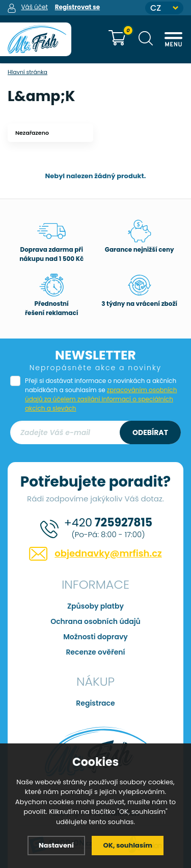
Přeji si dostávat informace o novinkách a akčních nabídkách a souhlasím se (101, 394)
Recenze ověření (95, 652)
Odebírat (150, 432)
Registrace (95, 703)
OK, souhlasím (128, 845)
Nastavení (56, 845)
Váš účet (34, 7)
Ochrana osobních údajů (95, 621)
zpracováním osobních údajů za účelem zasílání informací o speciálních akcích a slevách (101, 399)
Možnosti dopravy (95, 637)
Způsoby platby (95, 606)
